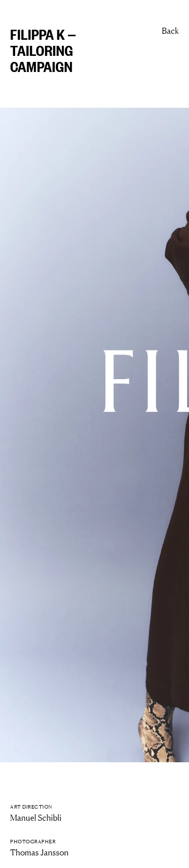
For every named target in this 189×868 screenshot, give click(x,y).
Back (170, 31)
